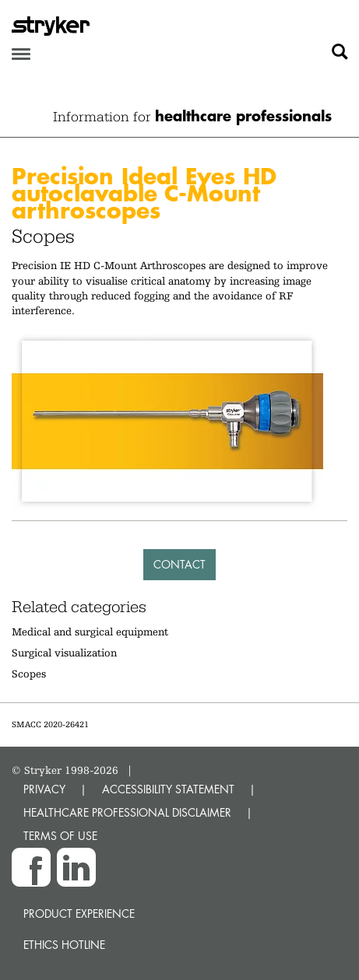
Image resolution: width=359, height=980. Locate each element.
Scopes (29, 674)
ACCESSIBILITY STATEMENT (168, 789)
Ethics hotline (64, 945)
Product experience (79, 913)
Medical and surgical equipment (90, 632)
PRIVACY (44, 789)
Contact (179, 564)
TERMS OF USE (60, 836)
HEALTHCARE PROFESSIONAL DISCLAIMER (127, 812)
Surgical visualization (64, 653)
